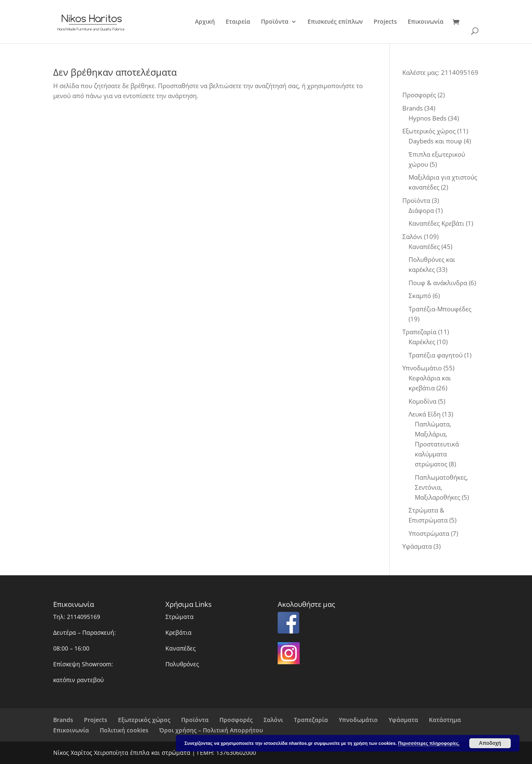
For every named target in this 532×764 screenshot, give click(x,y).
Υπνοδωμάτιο (358, 720)
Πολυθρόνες (182, 664)
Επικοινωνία (426, 22)
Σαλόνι (273, 720)
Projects (385, 22)
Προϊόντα (275, 22)
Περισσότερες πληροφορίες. (429, 743)
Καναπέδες (181, 648)
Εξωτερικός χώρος (144, 720)
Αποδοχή (490, 743)
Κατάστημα (445, 720)
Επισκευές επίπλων (335, 22)
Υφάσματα (403, 720)
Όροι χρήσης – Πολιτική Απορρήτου (211, 730)
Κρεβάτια (179, 632)
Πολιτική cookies (124, 730)
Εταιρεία (238, 22)
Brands (63, 720)
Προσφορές (236, 720)
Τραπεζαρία (311, 720)
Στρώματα (180, 617)
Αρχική (205, 22)
